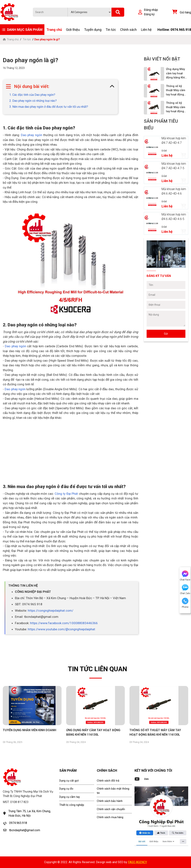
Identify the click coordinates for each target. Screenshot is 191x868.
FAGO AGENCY (137, 862)
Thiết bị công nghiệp (72, 805)
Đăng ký (149, 14)
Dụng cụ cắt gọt (69, 781)
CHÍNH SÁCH (107, 770)
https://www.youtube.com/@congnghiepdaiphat (61, 629)
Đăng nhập (151, 10)
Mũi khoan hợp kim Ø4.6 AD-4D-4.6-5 (174, 217)
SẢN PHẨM (68, 770)
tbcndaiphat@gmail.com (25, 830)
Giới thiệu (73, 30)
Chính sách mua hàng (110, 817)
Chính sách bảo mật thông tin (113, 791)
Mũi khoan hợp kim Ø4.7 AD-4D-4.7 (174, 140)
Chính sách (128, 30)
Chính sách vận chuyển (111, 809)
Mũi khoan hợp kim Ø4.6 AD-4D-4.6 (174, 191)
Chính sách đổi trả (108, 781)
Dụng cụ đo (66, 789)
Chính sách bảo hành (110, 801)
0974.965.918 (18, 823)
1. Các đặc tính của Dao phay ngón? (32, 95)
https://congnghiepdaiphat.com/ (51, 611)
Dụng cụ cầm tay (70, 797)
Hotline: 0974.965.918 (174, 30)
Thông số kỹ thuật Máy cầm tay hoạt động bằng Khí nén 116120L (176, 91)
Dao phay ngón (31, 135)
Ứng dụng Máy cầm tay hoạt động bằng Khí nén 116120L (175, 74)
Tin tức (111, 30)
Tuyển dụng (93, 30)
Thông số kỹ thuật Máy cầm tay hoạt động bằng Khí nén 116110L (176, 107)
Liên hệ (146, 30)
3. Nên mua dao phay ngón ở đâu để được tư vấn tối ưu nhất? (49, 107)
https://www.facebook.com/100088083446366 (64, 623)
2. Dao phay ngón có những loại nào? (33, 101)
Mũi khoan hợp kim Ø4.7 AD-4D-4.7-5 (174, 166)
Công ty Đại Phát (67, 494)
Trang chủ (54, 30)
